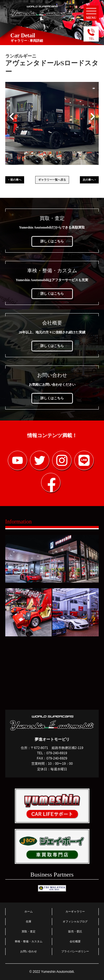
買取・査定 (29, 931)
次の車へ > (89, 180)
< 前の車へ (15, 180)
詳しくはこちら (52, 241)
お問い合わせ (29, 951)
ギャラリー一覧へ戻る (52, 180)
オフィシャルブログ (75, 921)
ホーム (29, 912)
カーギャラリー (75, 912)
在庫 (29, 921)
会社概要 (75, 941)
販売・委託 (75, 931)
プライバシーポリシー (75, 951)
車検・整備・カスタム (29, 941)
